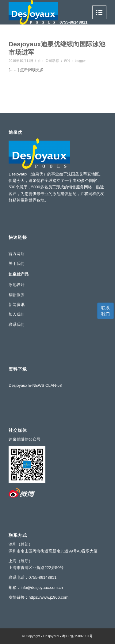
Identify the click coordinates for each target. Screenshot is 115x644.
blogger (80, 61)
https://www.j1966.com (48, 597)
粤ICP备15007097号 (77, 636)
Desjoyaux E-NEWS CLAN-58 (35, 385)
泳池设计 (17, 285)
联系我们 (105, 311)
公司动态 (52, 61)
